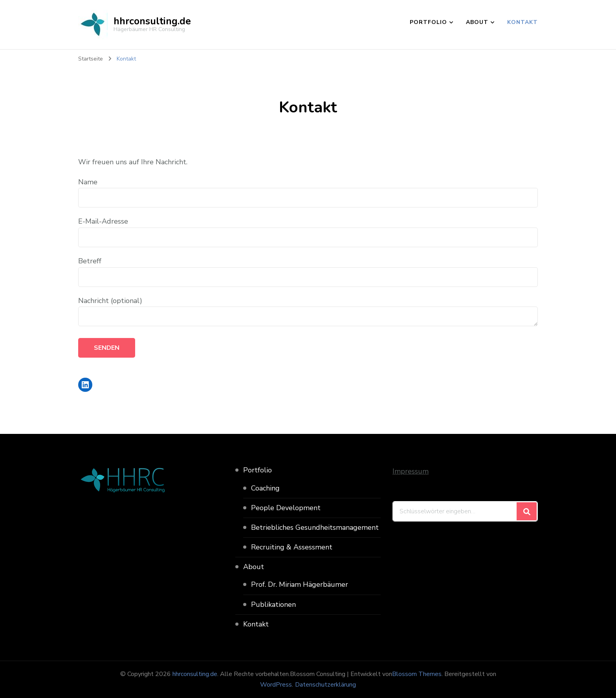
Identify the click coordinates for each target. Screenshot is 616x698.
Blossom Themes (417, 674)
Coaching (265, 488)
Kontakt (522, 22)
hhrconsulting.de (152, 21)
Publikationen (273, 604)
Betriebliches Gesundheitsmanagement (315, 527)
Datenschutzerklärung (325, 685)
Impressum (411, 471)
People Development (286, 508)
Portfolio (428, 22)
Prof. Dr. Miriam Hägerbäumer (300, 584)
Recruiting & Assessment (292, 547)
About (477, 22)
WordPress (276, 685)
